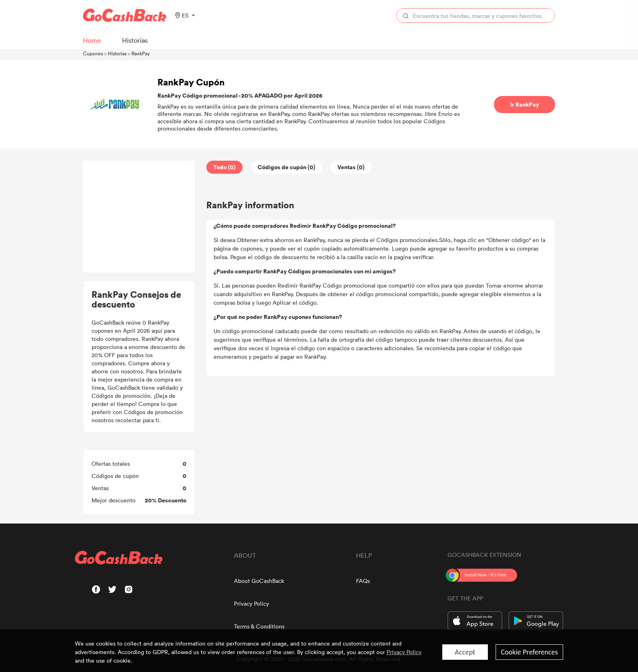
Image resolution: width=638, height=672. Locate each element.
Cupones (93, 53)
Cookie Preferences (529, 652)
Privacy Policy (251, 603)
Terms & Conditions (259, 626)
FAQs (363, 581)
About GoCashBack (259, 581)
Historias (117, 53)
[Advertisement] (139, 217)
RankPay (141, 53)
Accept (465, 652)
